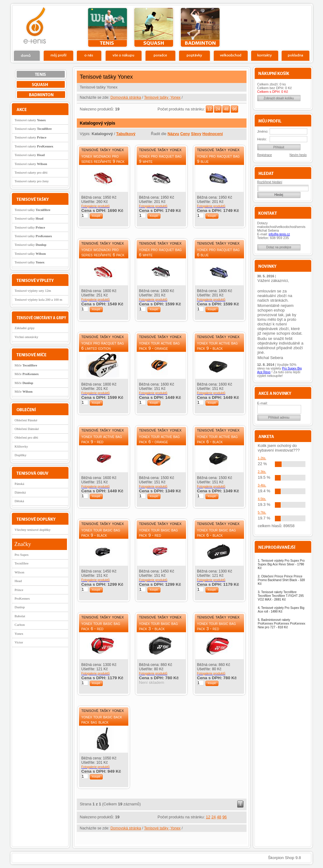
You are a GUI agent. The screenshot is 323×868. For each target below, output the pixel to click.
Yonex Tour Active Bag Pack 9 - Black (217, 346)
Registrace (265, 155)
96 (234, 109)
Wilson (19, 572)
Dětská (19, 501)
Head (18, 581)
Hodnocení (213, 134)
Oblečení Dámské (27, 429)
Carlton (20, 625)
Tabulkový (126, 134)
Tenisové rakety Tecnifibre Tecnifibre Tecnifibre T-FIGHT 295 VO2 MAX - (281, 596)
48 (226, 109)
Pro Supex (22, 555)
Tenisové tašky (32, 210)
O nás (89, 55)
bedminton (200, 27)
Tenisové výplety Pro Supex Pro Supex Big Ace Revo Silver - (281, 564)
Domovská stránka (126, 97)
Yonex (19, 634)
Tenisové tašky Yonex (103, 149)
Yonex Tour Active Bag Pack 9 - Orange (159, 346)
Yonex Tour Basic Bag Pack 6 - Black (217, 533)
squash (154, 27)
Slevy (196, 134)
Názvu (173, 134)
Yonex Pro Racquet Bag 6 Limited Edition (103, 346)
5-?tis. (262, 513)
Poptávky (195, 55)
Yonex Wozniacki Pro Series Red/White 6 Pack (103, 252)
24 (218, 109)
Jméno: (263, 131)
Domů (27, 55)
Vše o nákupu (123, 55)
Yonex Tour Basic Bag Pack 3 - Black (159, 626)
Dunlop (20, 607)
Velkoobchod (231, 55)
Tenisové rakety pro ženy (32, 181)
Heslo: (262, 139)
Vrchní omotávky (26, 337)
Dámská (20, 492)
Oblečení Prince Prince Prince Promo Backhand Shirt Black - (282, 580)
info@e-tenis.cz (279, 234)
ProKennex (22, 598)
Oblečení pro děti (26, 437)
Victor (19, 642)
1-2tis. (262, 458)
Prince (19, 590)
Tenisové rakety (30, 120)
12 (209, 109)
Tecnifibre (21, 563)
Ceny (185, 134)
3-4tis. (262, 485)
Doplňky (21, 455)
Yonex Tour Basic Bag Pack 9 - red (159, 533)
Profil (58, 55)
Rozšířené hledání (270, 182)
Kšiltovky (21, 446)
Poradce (160, 55)
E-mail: (263, 403)
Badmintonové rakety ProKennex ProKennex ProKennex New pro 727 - (282, 624)
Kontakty (265, 55)
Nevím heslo (298, 155)
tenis (108, 27)
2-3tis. (262, 472)
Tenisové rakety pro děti (31, 172)
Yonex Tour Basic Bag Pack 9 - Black (101, 533)
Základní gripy (25, 328)
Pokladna (295, 55)
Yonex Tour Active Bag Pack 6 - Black (217, 439)
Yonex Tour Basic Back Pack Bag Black (102, 719)
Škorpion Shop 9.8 (285, 858)
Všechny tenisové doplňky (33, 530)
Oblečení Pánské (26, 420)
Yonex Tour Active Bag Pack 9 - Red (102, 439)
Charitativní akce (280, 27)
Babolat (20, 616)
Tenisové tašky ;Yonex (162, 97)
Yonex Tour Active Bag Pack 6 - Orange (159, 439)
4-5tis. (262, 499)
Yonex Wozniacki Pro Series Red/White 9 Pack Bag (103, 161)
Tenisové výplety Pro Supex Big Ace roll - (281, 610)
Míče (26, 365)
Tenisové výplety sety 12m (33, 291)
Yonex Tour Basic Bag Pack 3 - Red (217, 626)
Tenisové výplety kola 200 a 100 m (38, 300)
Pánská (19, 484)
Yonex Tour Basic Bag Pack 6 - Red (101, 626)
